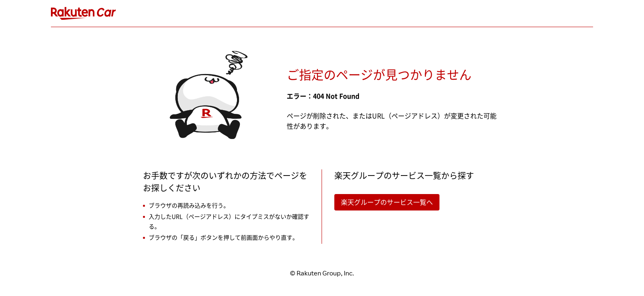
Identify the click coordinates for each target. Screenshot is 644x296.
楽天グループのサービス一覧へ (387, 202)
